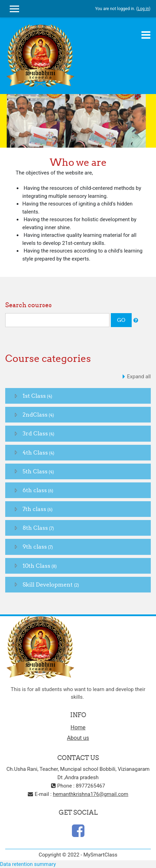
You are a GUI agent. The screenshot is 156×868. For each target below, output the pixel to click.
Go (121, 320)
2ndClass (35, 414)
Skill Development (48, 584)
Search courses (28, 305)
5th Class (35, 471)
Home (78, 727)
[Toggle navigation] (146, 35)
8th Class (35, 528)
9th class (35, 547)
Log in (143, 9)
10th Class (36, 566)
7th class (34, 509)
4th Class (35, 452)
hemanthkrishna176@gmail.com (91, 794)
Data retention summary (28, 864)
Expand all (139, 377)
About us (78, 738)
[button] (136, 321)
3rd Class (35, 433)
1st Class (34, 396)
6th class (35, 490)
